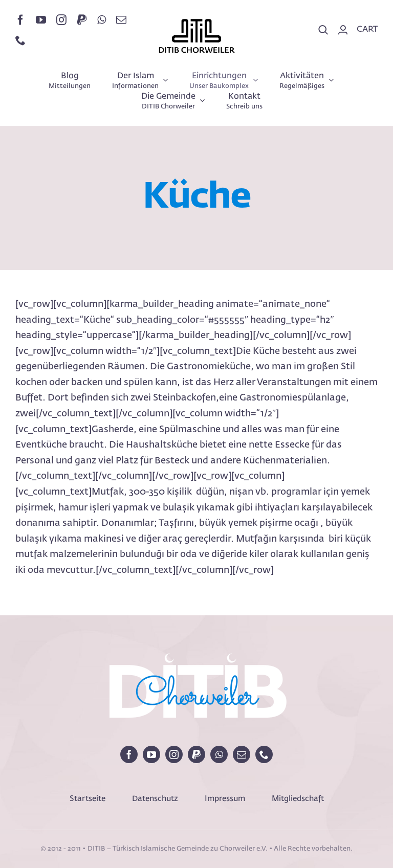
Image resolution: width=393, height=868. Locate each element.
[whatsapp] (102, 20)
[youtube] (41, 20)
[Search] (323, 30)
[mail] (121, 20)
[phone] (20, 40)
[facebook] (20, 20)
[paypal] (82, 20)
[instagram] (61, 20)
